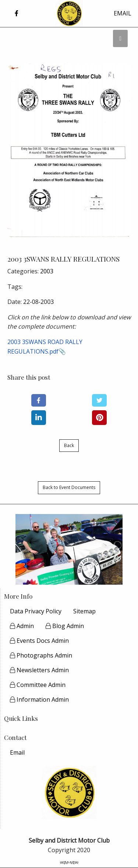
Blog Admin (65, 626)
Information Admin (39, 699)
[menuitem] (17, 752)
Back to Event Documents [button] (69, 487)
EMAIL (123, 13)
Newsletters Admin (39, 670)
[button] (16, 13)
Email (17, 752)
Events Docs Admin (39, 641)
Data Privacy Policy (36, 611)
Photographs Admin (41, 655)
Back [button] (69, 445)
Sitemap (84, 611)
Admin (22, 626)
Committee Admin (38, 685)
